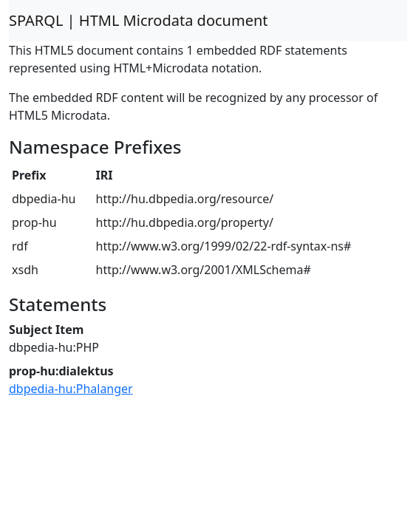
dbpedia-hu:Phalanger (71, 389)
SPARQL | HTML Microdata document (139, 20)
